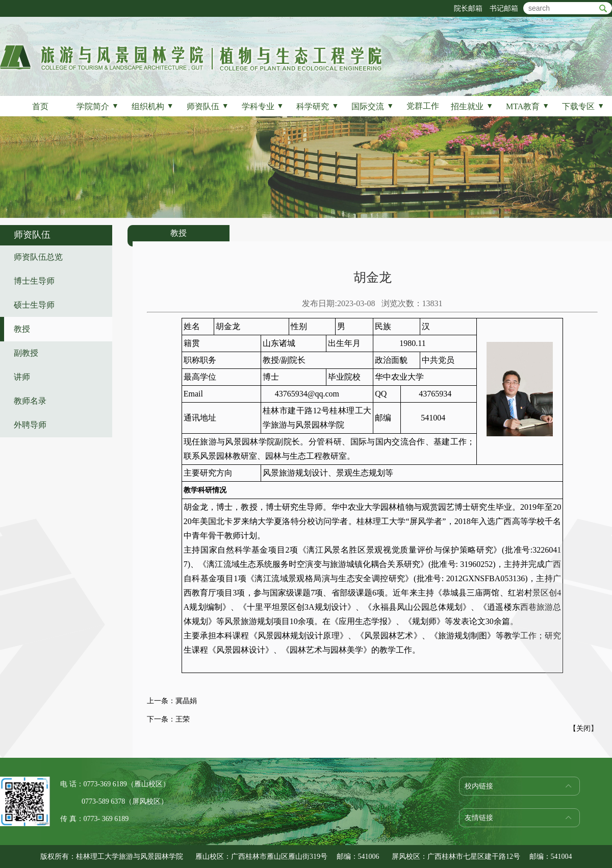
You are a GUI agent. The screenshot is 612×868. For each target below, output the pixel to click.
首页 (40, 106)
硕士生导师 (34, 305)
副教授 (26, 353)
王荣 (183, 719)
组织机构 (153, 106)
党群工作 (423, 106)
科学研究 (317, 106)
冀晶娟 (186, 701)
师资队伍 (208, 106)
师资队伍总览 (38, 257)
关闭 (583, 728)
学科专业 (263, 106)
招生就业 (472, 106)
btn (603, 8)
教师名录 (30, 401)
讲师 (22, 377)
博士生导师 (34, 281)
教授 (22, 329)
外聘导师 (30, 425)
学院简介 (98, 106)
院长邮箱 (468, 8)
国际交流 (373, 106)
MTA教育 (528, 106)
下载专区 (583, 106)
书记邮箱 (504, 8)
